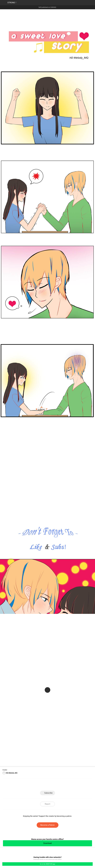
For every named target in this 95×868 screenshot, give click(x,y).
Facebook (39, 785)
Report (47, 804)
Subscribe (48, 793)
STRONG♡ (12, 3)
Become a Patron (48, 825)
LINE (31, 785)
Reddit (64, 785)
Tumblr (56, 785)
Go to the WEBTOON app (47, 864)
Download (47, 843)
